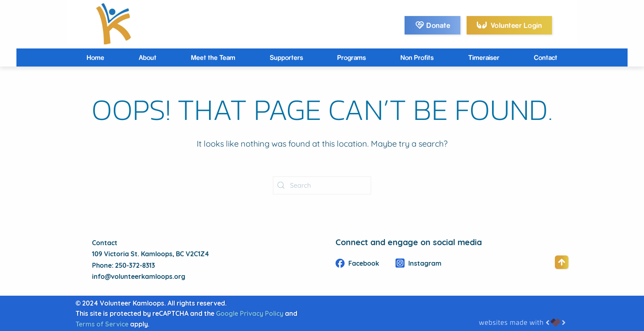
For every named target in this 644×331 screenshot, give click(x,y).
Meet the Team (213, 57)
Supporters (286, 57)
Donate (433, 25)
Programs (352, 57)
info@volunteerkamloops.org (139, 277)
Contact (546, 57)
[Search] (322, 185)
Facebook (357, 264)
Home (95, 57)
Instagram (419, 264)
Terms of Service (102, 325)
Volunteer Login (509, 25)
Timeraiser (484, 57)
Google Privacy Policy (250, 314)
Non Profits (417, 57)
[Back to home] (113, 24)
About (148, 57)
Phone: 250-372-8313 (123, 266)
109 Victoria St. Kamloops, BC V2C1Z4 (151, 255)
